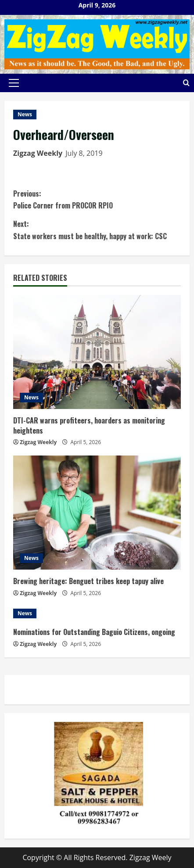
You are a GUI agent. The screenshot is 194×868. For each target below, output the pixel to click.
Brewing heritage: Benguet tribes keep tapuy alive (88, 581)
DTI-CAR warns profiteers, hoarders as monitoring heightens (89, 425)
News (25, 114)
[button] (14, 83)
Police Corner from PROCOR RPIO (97, 199)
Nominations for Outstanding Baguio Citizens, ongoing (94, 632)
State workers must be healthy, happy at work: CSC (97, 230)
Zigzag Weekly (38, 153)
